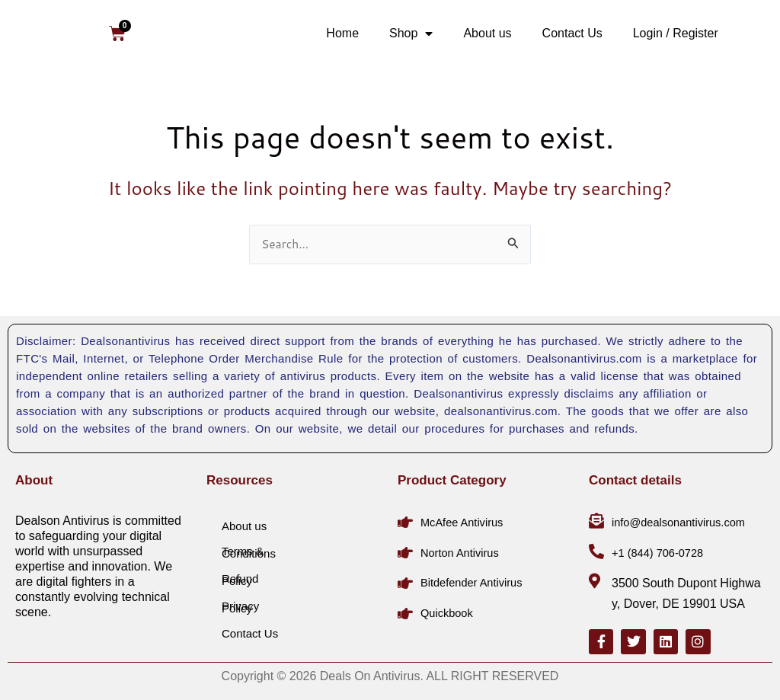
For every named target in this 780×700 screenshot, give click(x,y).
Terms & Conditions (249, 550)
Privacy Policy (240, 605)
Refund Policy (240, 577)
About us (487, 33)
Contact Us (572, 33)
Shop (411, 34)
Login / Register (676, 33)
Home (342, 33)
